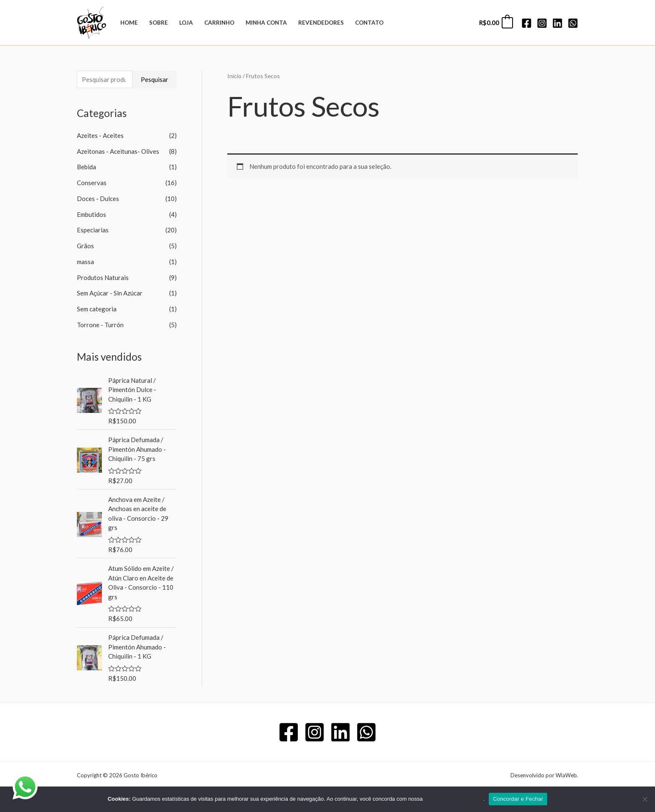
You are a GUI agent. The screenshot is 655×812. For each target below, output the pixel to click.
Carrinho (219, 23)
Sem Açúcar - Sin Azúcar (110, 293)
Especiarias (93, 230)
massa (85, 262)
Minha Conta (266, 23)
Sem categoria (97, 309)
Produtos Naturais (103, 277)
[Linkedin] (557, 23)
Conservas (92, 183)
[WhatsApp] (573, 23)
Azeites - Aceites (100, 135)
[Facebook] (527, 23)
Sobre (159, 23)
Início (234, 76)
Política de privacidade (454, 799)
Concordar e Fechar (518, 799)
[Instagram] (542, 23)
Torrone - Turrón (100, 325)
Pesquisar (155, 79)
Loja (186, 23)
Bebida (86, 167)
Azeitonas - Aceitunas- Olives (118, 151)
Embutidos (91, 214)
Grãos (85, 246)
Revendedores (321, 23)
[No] (645, 799)
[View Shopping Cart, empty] (496, 23)
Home (129, 23)
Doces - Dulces (98, 199)
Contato (369, 23)
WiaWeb (566, 775)
